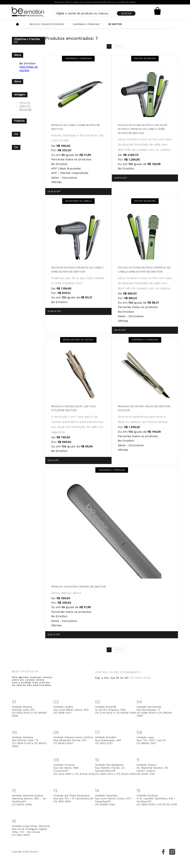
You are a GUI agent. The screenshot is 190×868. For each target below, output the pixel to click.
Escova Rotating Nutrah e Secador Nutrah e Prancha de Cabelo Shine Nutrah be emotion (142, 129)
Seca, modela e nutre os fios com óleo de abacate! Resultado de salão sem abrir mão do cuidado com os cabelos (145, 144)
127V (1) (25, 103)
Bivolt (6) (25, 110)
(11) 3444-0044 (140, 678)
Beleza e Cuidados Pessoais (47, 24)
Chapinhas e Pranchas (86, 24)
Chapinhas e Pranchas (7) (27, 41)
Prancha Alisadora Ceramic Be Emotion (78, 587)
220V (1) (25, 106)
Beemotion (17, 24)
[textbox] (95, 13)
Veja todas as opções (29, 68)
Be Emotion (115, 24)
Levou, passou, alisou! (66, 593)
